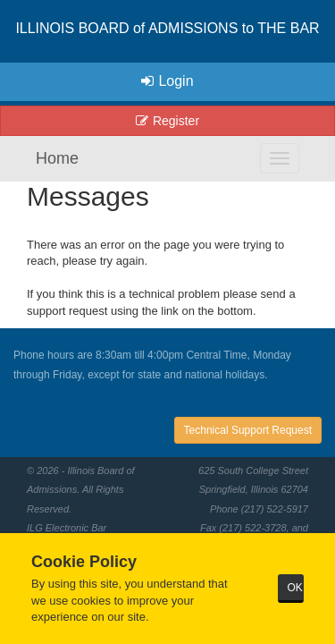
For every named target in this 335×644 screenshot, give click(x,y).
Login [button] (167, 81)
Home (57, 158)
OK (295, 588)
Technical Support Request (248, 430)
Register (167, 121)
